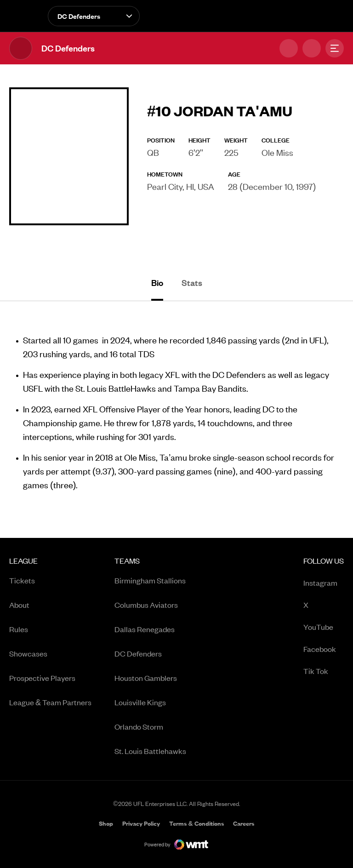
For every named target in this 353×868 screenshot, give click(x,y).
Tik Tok (324, 671)
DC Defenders (138, 653)
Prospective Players (42, 678)
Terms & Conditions (196, 823)
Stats (192, 283)
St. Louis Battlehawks (150, 751)
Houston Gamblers (146, 678)
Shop (106, 824)
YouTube (324, 627)
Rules (19, 629)
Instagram (324, 583)
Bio (157, 283)
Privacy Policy (141, 823)
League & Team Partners (50, 702)
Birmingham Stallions (150, 580)
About (19, 605)
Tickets (22, 580)
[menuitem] (50, 659)
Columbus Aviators (146, 605)
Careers (244, 824)
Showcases (28, 653)
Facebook (324, 649)
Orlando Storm (139, 726)
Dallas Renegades (145, 629)
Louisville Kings (140, 702)
